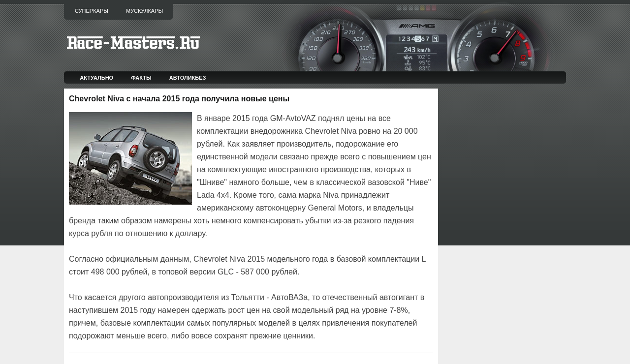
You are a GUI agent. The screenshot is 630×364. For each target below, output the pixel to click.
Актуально (96, 78)
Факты (141, 78)
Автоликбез (188, 78)
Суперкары (92, 11)
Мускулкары (144, 11)
